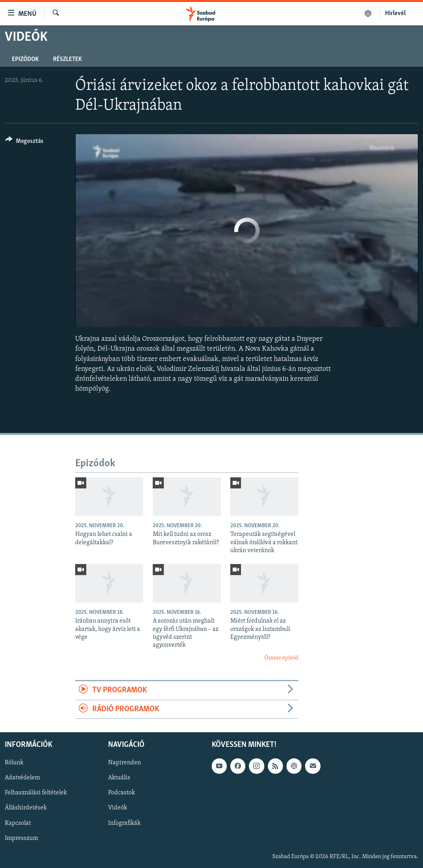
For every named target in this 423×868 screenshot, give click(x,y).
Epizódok (25, 59)
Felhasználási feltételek (36, 793)
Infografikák (124, 823)
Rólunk (14, 763)
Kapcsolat (18, 823)
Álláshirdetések (26, 808)
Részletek (67, 59)
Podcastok (121, 793)
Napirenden (124, 763)
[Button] (24, 142)
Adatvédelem (22, 778)
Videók (118, 808)
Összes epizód (281, 658)
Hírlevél (395, 13)
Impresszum (21, 838)
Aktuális (119, 778)
